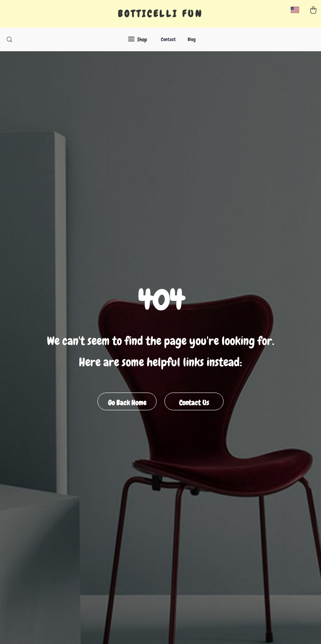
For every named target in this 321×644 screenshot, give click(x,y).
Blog (192, 39)
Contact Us (194, 403)
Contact (168, 39)
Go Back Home (127, 403)
